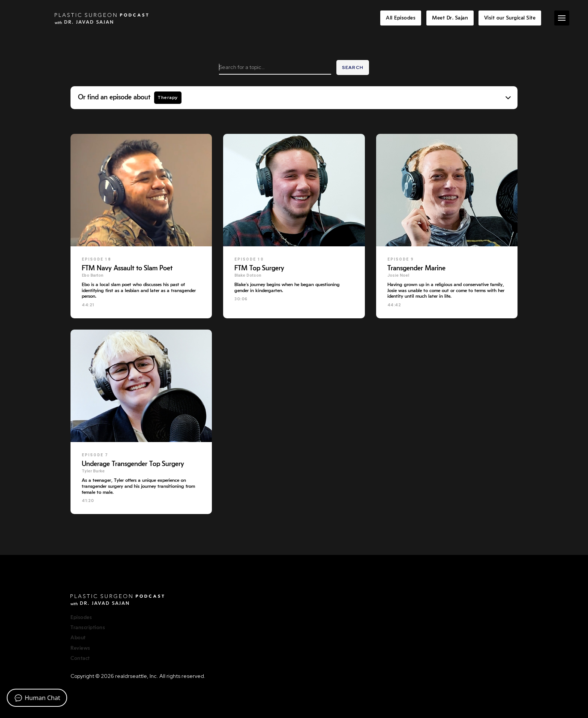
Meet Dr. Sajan (450, 18)
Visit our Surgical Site (510, 18)
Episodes (81, 618)
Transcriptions (88, 628)
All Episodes (401, 18)
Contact (80, 658)
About (78, 638)
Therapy (168, 97)
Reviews (80, 648)
